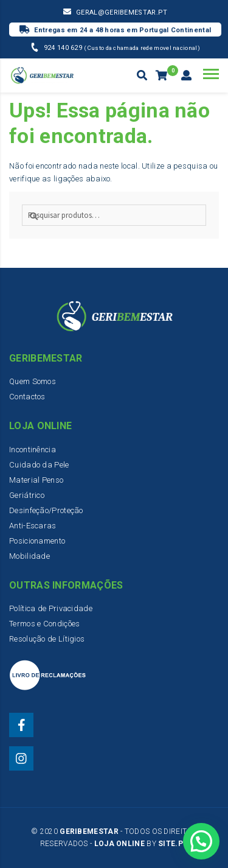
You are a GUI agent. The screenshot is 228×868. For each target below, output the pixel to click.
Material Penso (36, 480)
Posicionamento (37, 541)
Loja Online (119, 844)
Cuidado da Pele (39, 465)
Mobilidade (29, 556)
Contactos (27, 397)
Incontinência (33, 450)
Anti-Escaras (33, 526)
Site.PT (173, 844)
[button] (201, 840)
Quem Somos (33, 381)
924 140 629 (64, 48)
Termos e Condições (44, 624)
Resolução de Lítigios (47, 639)
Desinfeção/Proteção (46, 510)
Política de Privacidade (51, 608)
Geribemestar (89, 831)
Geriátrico (27, 495)
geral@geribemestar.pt (122, 12)
